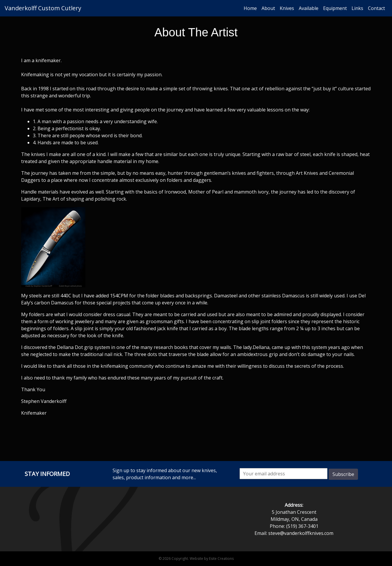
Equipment (335, 8)
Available (309, 8)
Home (250, 8)
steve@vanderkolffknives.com (301, 533)
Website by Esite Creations (212, 559)
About (268, 8)
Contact (376, 8)
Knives (287, 8)
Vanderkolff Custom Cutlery (43, 8)
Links (357, 8)
